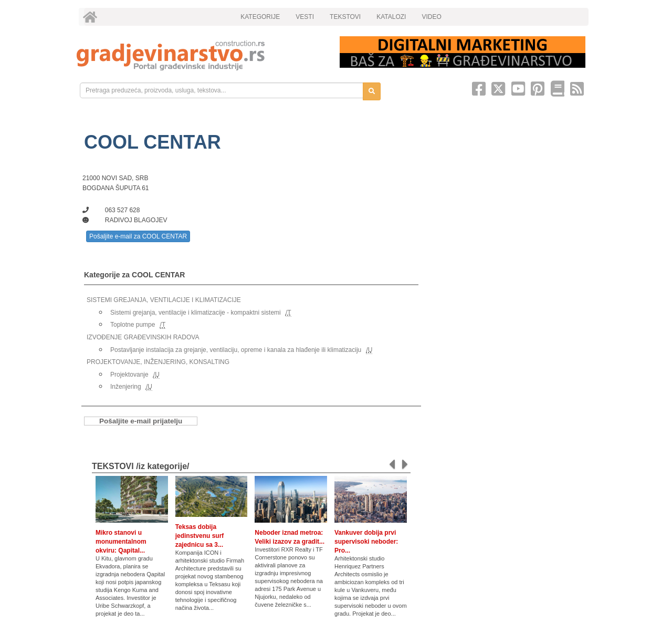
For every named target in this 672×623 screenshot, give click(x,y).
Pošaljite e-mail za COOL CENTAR (138, 236)
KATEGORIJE (260, 17)
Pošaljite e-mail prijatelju (141, 421)
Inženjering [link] (126, 387)
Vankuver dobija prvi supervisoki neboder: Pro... (366, 542)
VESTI (305, 17)
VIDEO (431, 17)
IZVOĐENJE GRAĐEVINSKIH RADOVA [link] (143, 337)
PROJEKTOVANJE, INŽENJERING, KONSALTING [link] (158, 362)
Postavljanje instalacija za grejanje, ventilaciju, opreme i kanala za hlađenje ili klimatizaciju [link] (236, 350)
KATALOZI (391, 17)
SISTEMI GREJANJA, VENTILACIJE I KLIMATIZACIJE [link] (164, 300)
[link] (201, 55)
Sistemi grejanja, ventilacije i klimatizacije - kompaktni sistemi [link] (196, 313)
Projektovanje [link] (129, 375)
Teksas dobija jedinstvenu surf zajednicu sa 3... (200, 536)
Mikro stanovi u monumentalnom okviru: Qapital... (121, 542)
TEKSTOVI (345, 17)
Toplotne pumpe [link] (133, 325)
